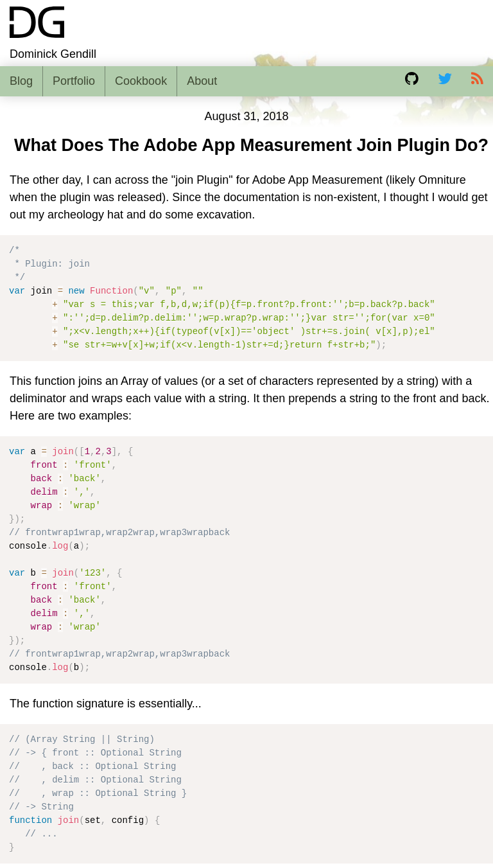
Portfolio (74, 81)
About (202, 81)
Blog (21, 81)
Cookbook (141, 81)
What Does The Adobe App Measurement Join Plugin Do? (251, 146)
